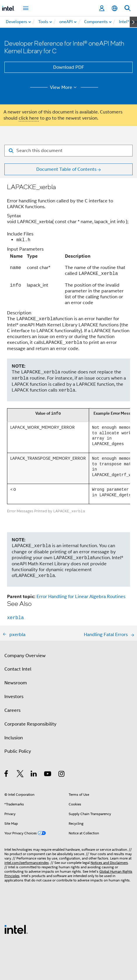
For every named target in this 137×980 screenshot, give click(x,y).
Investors (14, 697)
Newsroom (16, 683)
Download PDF (69, 67)
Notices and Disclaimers (109, 863)
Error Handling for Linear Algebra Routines (81, 597)
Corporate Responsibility (30, 724)
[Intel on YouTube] (48, 775)
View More (64, 87)
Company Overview (25, 656)
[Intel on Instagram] (62, 775)
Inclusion (14, 738)
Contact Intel (18, 669)
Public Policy (18, 751)
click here (29, 118)
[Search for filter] (68, 151)
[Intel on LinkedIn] (34, 775)
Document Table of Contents (66, 169)
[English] (115, 8)
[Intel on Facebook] (7, 775)
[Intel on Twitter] (20, 775)
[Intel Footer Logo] (16, 929)
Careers (12, 710)
